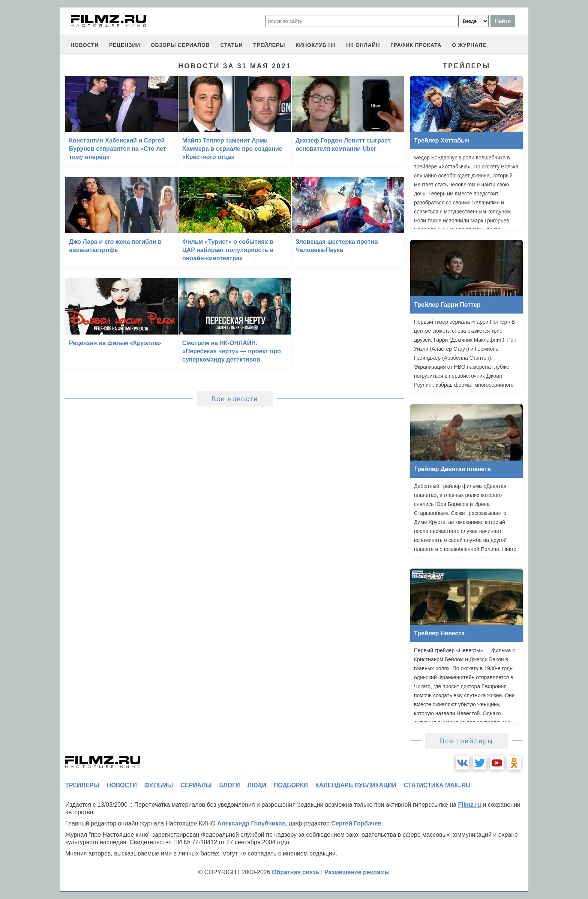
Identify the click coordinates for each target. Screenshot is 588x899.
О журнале (469, 45)
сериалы (196, 785)
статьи (231, 45)
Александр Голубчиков (251, 823)
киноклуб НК (316, 45)
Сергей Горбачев (356, 823)
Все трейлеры (466, 741)
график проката (416, 45)
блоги (229, 785)
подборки (291, 785)
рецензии (125, 45)
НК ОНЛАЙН (363, 45)
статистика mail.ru (437, 785)
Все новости (235, 399)
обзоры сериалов (180, 45)
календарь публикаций (356, 785)
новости (85, 45)
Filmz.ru (469, 805)
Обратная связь (296, 872)
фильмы (159, 785)
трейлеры (269, 45)
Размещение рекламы (357, 872)
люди (257, 785)
